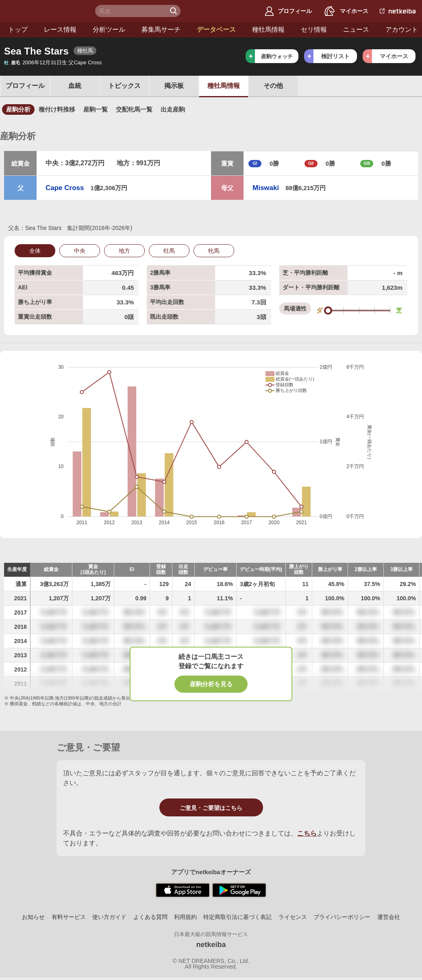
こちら (307, 833)
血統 (75, 86)
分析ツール (109, 30)
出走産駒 (173, 109)
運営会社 (389, 917)
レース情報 (60, 30)
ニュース (356, 30)
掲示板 (174, 86)
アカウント (402, 30)
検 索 (174, 11)
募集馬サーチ (161, 30)
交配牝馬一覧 (134, 109)
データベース (216, 30)
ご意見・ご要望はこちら (211, 808)
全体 (35, 251)
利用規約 (185, 917)
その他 (273, 86)
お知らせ (33, 917)
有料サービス (69, 917)
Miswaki (266, 188)
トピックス (124, 86)
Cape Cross (65, 188)
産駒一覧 (96, 109)
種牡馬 (224, 86)
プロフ (25, 86)
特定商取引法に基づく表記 (237, 917)
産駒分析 (18, 109)
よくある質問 (150, 917)
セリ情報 (314, 30)
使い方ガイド (109, 917)
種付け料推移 (57, 109)
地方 (124, 251)
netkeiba (211, 945)
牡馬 (169, 251)
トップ (18, 30)
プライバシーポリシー (342, 917)
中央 (80, 251)
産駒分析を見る (211, 684)
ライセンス (293, 917)
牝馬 (214, 251)
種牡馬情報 (268, 30)
